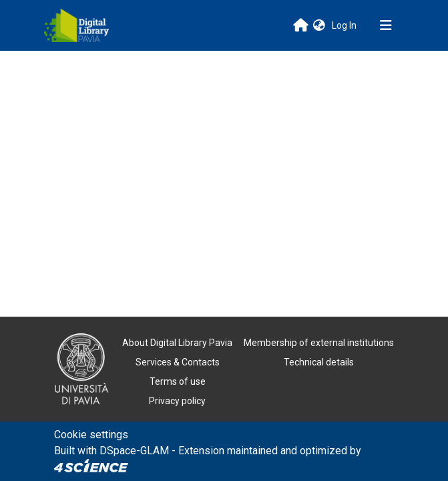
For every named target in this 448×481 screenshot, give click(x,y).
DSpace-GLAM (134, 451)
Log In (346, 25)
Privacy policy (177, 401)
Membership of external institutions (319, 343)
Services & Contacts (178, 362)
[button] (319, 26)
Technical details (319, 362)
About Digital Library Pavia (177, 343)
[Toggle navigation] (386, 25)
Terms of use (178, 381)
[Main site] (301, 25)
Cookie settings (91, 435)
